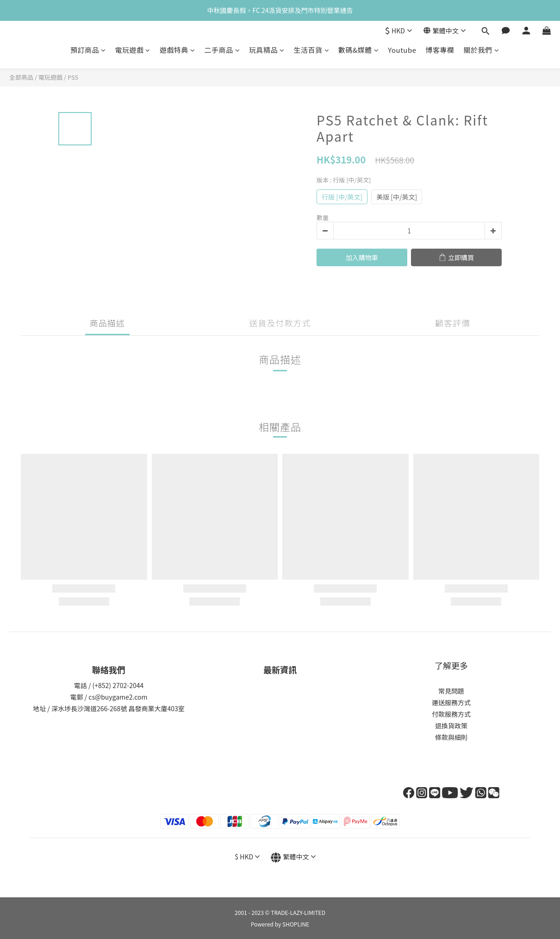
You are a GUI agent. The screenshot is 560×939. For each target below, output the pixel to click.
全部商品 (21, 77)
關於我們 (482, 50)
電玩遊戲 (133, 50)
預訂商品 (88, 50)
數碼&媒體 (358, 50)
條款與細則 (451, 737)
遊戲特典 (177, 50)
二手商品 (222, 50)
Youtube (402, 50)
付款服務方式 (451, 714)
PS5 (73, 77)
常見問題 (451, 691)
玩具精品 (267, 50)
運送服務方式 (451, 702)
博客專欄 (440, 50)
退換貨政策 (451, 726)
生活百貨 (312, 50)
